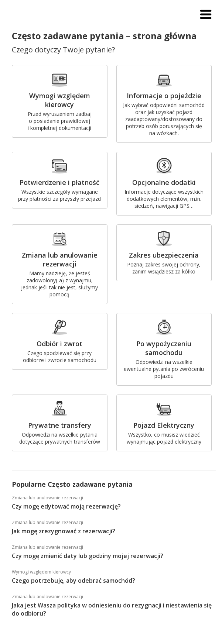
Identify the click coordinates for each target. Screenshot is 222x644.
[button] (206, 15)
